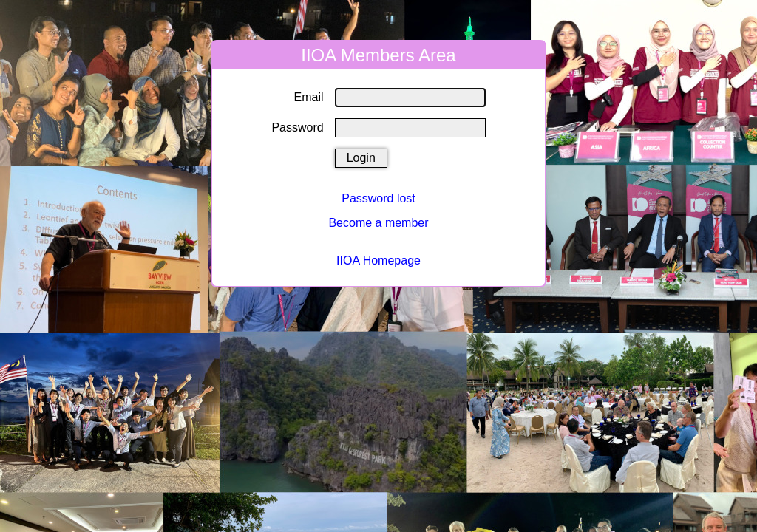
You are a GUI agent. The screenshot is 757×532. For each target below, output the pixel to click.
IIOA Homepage (378, 260)
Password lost (378, 198)
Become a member (378, 223)
